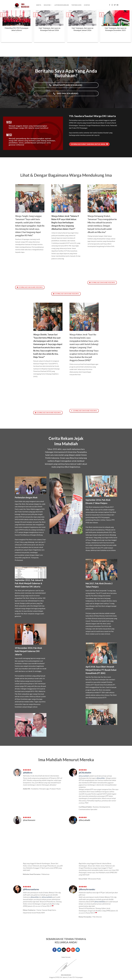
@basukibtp (101, 778)
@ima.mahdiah (84, 776)
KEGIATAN (48, 5)
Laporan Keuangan (62, 5)
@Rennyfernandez (87, 889)
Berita (39, 5)
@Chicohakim (85, 773)
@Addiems (28, 773)
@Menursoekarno (31, 889)
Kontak (87, 5)
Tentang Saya (76, 5)
